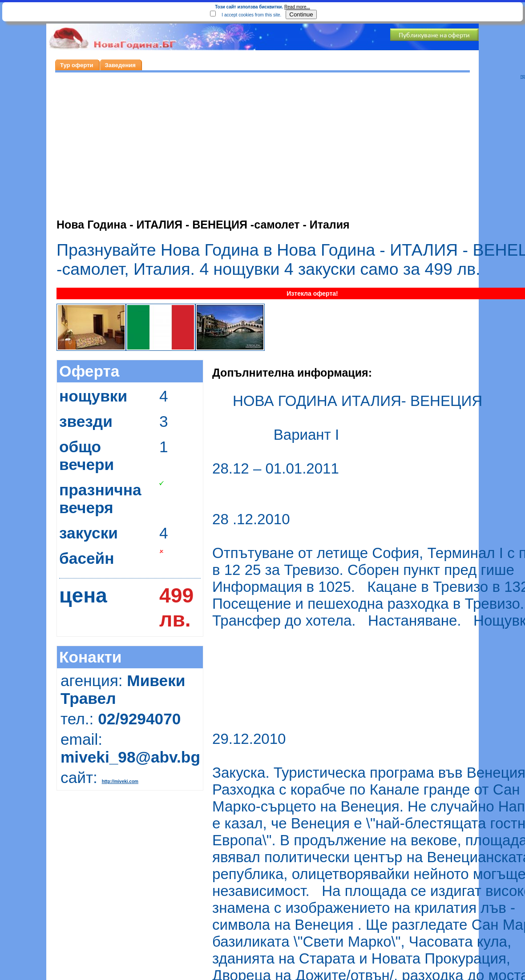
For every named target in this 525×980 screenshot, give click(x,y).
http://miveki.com (120, 781)
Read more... (297, 7)
